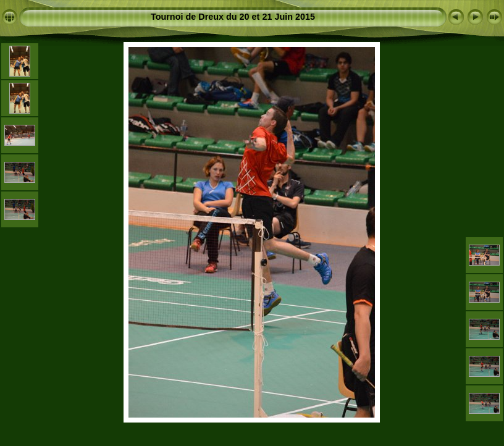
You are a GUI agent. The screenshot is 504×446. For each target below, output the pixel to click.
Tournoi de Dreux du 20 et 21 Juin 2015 (233, 17)
